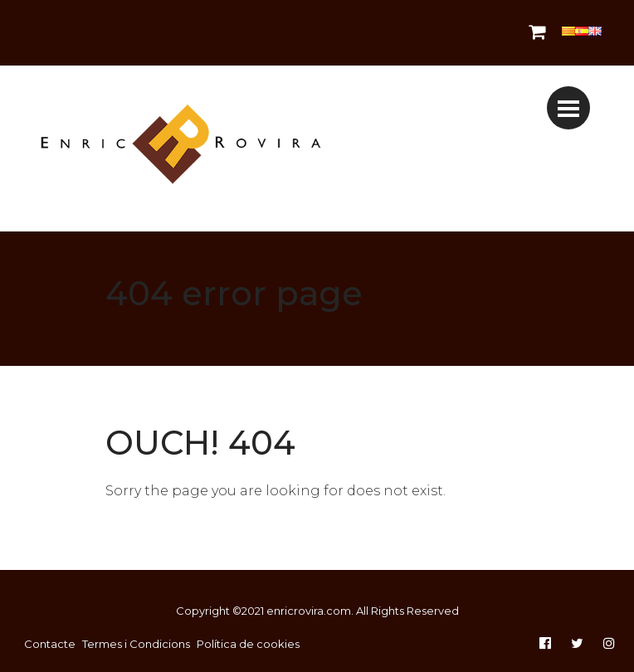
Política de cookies (248, 644)
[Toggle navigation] (568, 108)
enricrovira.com (309, 611)
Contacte (50, 644)
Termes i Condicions (136, 644)
